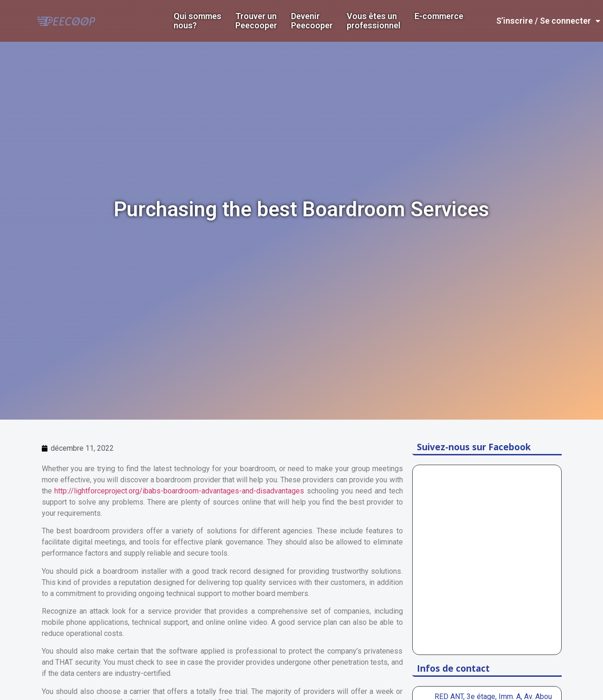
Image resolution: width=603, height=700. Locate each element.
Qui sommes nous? (198, 21)
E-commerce (439, 16)
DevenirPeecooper (312, 21)
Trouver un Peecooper (256, 21)
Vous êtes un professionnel (374, 21)
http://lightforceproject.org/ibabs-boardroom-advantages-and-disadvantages (179, 491)
